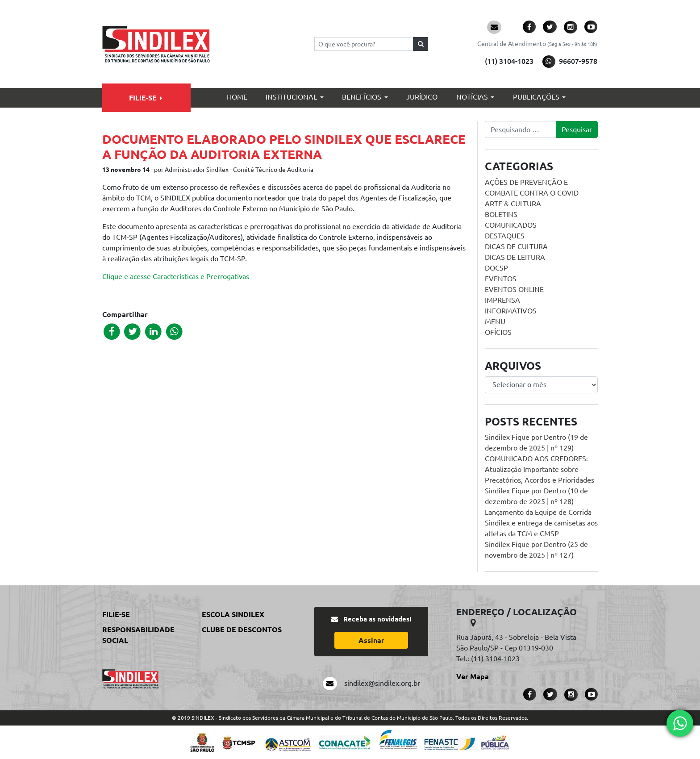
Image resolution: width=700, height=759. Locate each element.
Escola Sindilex (233, 614)
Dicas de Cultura (516, 246)
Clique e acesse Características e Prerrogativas (176, 276)
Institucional (291, 97)
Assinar (371, 640)
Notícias (472, 97)
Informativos (511, 311)
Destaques (505, 236)
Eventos (501, 279)
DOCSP (496, 268)
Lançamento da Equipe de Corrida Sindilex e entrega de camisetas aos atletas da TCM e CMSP (541, 523)
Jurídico (422, 97)
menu (495, 321)
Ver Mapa (473, 676)
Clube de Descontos (242, 630)
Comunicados (511, 225)
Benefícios (362, 97)
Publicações (536, 97)
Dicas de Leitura (515, 257)
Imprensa (502, 300)
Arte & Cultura (513, 204)
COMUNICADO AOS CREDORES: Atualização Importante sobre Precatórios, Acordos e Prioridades (540, 469)
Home (237, 97)
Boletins (501, 214)
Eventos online (514, 289)
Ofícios (498, 332)
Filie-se (143, 98)
